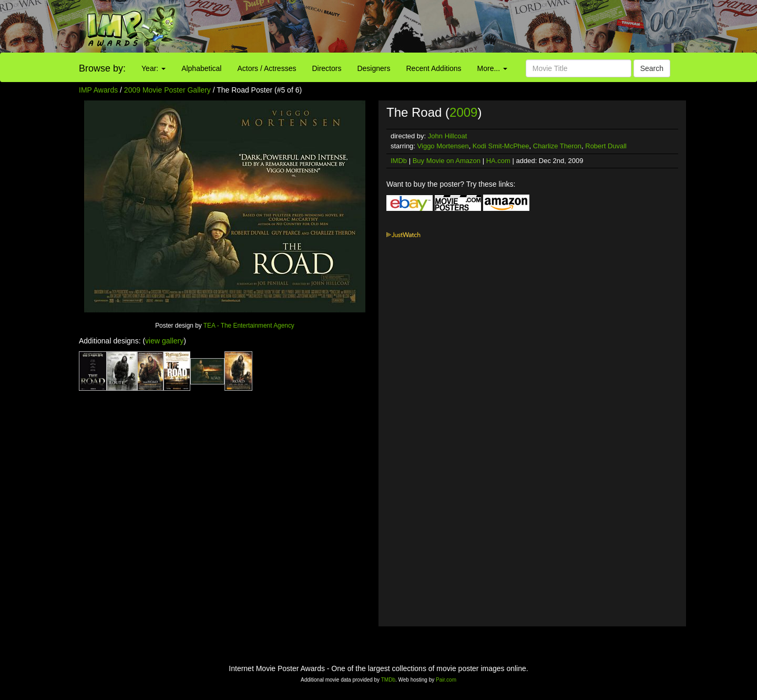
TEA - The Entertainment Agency (249, 326)
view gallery (164, 341)
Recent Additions (434, 68)
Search (652, 68)
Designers (374, 68)
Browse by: (102, 68)
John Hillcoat (447, 136)
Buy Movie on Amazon (447, 161)
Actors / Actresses (267, 68)
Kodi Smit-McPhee (501, 146)
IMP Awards (98, 90)
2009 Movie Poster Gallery (167, 90)
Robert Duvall (606, 146)
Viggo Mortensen (443, 146)
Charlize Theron (557, 146)
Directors (326, 68)
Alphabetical (201, 68)
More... (492, 68)
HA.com (498, 161)
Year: (154, 68)
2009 (463, 112)
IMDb (399, 161)
